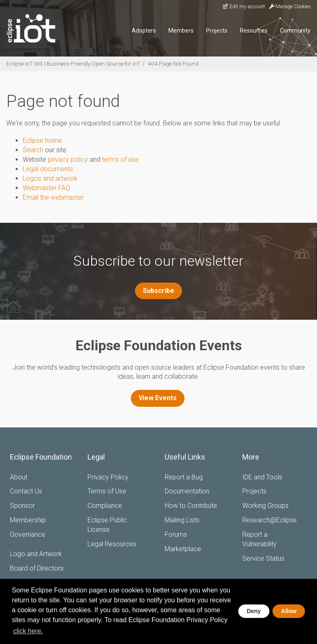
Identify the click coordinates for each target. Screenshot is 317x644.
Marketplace (183, 549)
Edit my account (244, 7)
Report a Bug (184, 477)
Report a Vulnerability (259, 539)
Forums (176, 534)
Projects (217, 31)
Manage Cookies (290, 7)
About (19, 477)
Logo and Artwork (36, 554)
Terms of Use (107, 491)
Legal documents (48, 169)
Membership (28, 520)
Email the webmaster (53, 197)
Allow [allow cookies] (289, 611)
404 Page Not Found (173, 64)
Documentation (187, 491)
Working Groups (265, 506)
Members (181, 31)
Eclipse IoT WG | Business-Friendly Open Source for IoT (73, 64)
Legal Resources (112, 544)
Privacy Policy (108, 477)
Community (295, 31)
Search (33, 150)
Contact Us (26, 491)
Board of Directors (37, 568)
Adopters (144, 31)
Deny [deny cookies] (254, 611)
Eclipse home (42, 140)
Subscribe (158, 291)
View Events (158, 398)
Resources (254, 31)
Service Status (263, 558)
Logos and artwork (50, 178)
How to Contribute (191, 506)
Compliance (105, 506)
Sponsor (22, 506)
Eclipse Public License (107, 525)
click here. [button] (28, 631)
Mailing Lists (182, 520)
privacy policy (68, 159)
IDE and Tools (262, 477)
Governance (28, 534)
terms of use (120, 159)
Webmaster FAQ (46, 188)
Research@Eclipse (270, 520)
